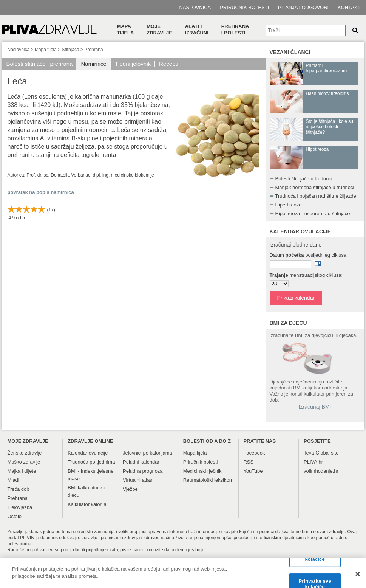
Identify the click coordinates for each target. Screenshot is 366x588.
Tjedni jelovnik (133, 64)
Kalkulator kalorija (87, 504)
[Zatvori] (358, 577)
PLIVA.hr (313, 462)
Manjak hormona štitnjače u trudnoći (315, 187)
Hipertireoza (289, 205)
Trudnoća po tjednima (91, 462)
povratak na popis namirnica (41, 192)
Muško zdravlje (24, 462)
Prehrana (93, 50)
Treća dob (19, 489)
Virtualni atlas (137, 480)
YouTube (253, 471)
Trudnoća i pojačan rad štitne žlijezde (316, 196)
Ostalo (15, 516)
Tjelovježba (20, 507)
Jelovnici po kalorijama (147, 453)
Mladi (13, 480)
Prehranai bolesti (235, 29)
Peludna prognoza (143, 471)
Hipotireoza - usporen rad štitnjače (313, 213)
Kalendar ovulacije (88, 453)
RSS (248, 462)
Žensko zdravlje (25, 453)
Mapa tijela (126, 29)
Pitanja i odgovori (303, 7)
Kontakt (349, 7)
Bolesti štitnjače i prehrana (40, 64)
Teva (309, 453)
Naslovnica (195, 7)
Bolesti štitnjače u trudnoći (304, 179)
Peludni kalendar (141, 462)
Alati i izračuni (197, 29)
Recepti (169, 64)
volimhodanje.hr (321, 471)
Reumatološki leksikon (208, 480)
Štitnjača (71, 50)
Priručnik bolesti (244, 7)
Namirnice (94, 64)
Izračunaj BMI (315, 407)
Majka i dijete (22, 471)
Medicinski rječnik (202, 471)
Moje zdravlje (159, 29)
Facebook (254, 453)
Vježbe (130, 489)
